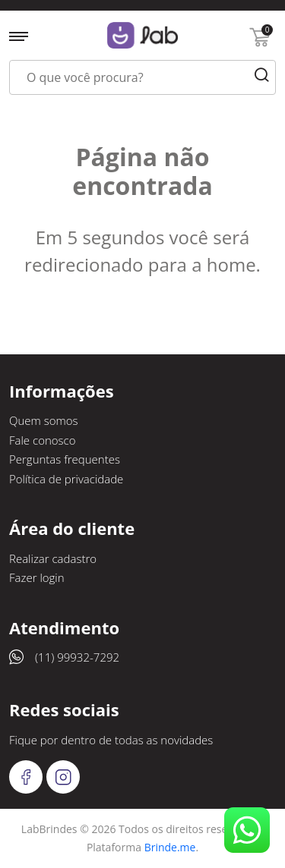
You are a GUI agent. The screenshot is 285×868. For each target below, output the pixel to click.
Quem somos (44, 420)
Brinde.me (170, 847)
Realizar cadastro (53, 558)
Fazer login (37, 577)
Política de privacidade (66, 479)
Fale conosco (43, 440)
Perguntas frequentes (65, 459)
